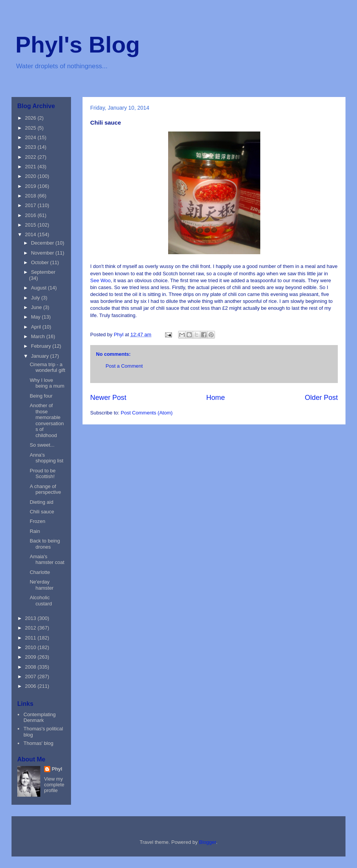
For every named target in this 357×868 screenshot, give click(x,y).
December (43, 243)
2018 (31, 196)
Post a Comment (124, 366)
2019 (31, 186)
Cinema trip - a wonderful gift (47, 367)
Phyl (57, 769)
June (37, 307)
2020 (31, 176)
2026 (31, 118)
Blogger (208, 842)
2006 (31, 686)
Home (216, 398)
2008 (31, 667)
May (36, 317)
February (42, 346)
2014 (31, 234)
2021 (31, 167)
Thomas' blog (38, 743)
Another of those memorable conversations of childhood (47, 420)
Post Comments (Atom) (147, 413)
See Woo (100, 280)
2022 (31, 157)
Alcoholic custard (41, 601)
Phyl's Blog (78, 45)
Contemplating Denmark (40, 718)
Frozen (37, 521)
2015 (31, 225)
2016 (31, 215)
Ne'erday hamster (41, 585)
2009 (31, 657)
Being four (41, 396)
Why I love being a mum (47, 383)
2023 (31, 147)
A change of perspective (45, 489)
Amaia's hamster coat (47, 560)
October (41, 262)
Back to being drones (45, 544)
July (36, 298)
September (43, 272)
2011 (31, 638)
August (40, 288)
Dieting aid (41, 502)
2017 (31, 205)
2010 (31, 647)
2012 (31, 628)
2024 (31, 137)
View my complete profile (54, 785)
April (37, 327)
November (43, 253)
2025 (31, 128)
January (41, 356)
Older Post (321, 398)
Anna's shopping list (46, 458)
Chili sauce (42, 512)
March (39, 336)
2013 (31, 618)
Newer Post (108, 398)
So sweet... (42, 445)
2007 (31, 676)
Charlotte (40, 572)
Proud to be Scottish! (42, 474)
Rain (35, 531)
